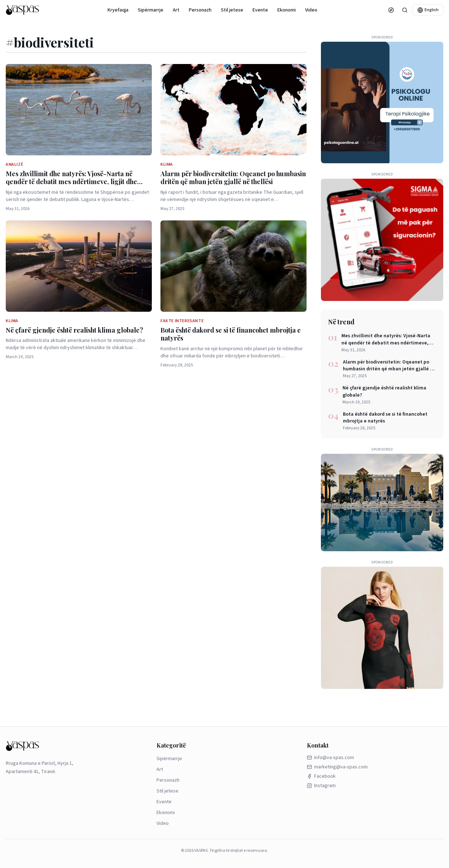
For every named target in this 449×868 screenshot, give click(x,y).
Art (176, 10)
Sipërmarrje (151, 10)
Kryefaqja (118, 10)
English (428, 10)
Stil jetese (232, 10)
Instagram (321, 786)
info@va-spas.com (330, 758)
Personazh (200, 10)
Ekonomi (287, 10)
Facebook (321, 776)
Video (311, 10)
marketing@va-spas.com (337, 767)
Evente (260, 10)
